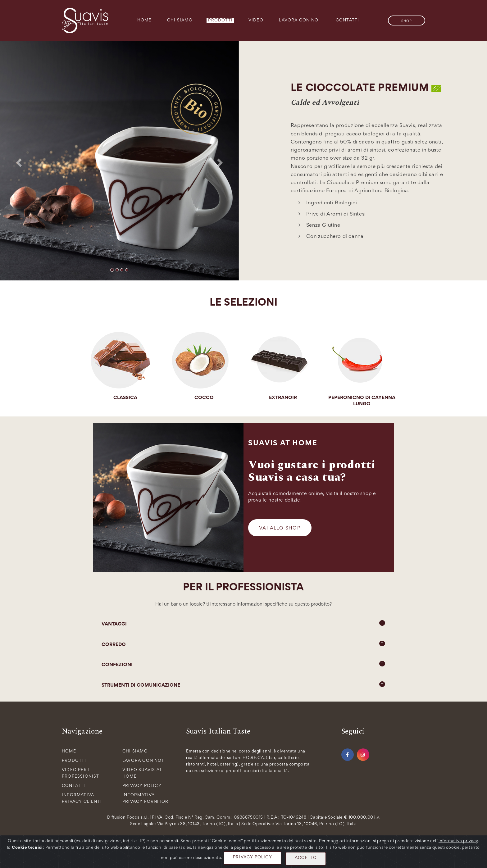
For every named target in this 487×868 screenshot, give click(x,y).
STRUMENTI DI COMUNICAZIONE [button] (243, 684)
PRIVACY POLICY (253, 857)
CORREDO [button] (243, 644)
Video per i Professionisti (81, 773)
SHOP (407, 21)
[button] (18, 161)
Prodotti (220, 20)
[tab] (243, 624)
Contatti (348, 20)
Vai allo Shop (280, 528)
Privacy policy (142, 786)
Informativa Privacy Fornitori (146, 799)
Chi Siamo (180, 20)
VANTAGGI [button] (243, 623)
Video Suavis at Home (142, 773)
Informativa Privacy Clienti (82, 799)
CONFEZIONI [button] (243, 664)
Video (256, 20)
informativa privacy (458, 841)
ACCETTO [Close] (306, 858)
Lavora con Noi (299, 20)
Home (144, 20)
